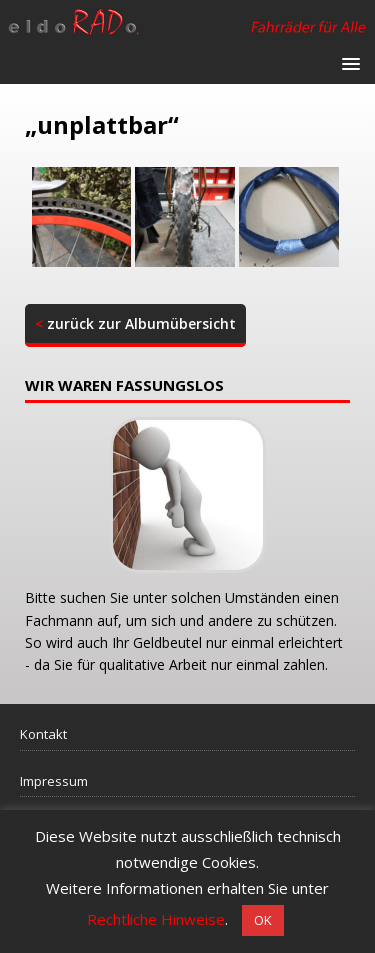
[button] (347, 62)
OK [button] (263, 920)
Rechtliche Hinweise (156, 919)
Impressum (54, 781)
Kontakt (43, 734)
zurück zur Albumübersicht (135, 323)
